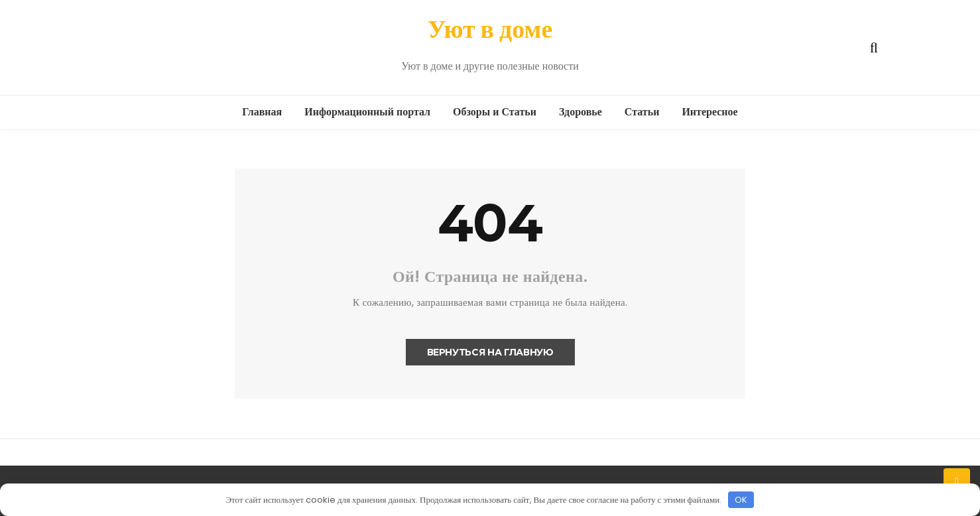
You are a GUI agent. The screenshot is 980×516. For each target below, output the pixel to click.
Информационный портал (367, 112)
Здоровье (581, 112)
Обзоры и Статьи (495, 112)
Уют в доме (490, 29)
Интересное (709, 112)
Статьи (642, 112)
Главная (262, 112)
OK (741, 500)
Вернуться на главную (490, 352)
